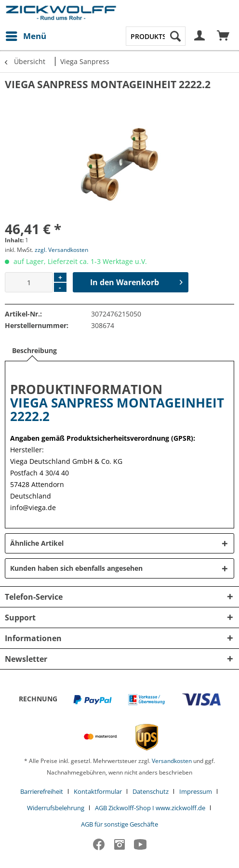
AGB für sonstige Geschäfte (119, 824)
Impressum (196, 791)
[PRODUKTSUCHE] (156, 36)
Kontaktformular (98, 791)
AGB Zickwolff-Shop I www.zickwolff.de (150, 808)
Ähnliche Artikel (37, 543)
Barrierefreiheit (42, 791)
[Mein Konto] (200, 36)
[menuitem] (26, 36)
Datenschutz (151, 791)
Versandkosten (172, 761)
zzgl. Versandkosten (61, 250)
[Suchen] (175, 36)
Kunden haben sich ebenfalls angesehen (76, 568)
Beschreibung (34, 350)
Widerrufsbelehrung (56, 808)
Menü (26, 35)
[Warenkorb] (224, 36)
